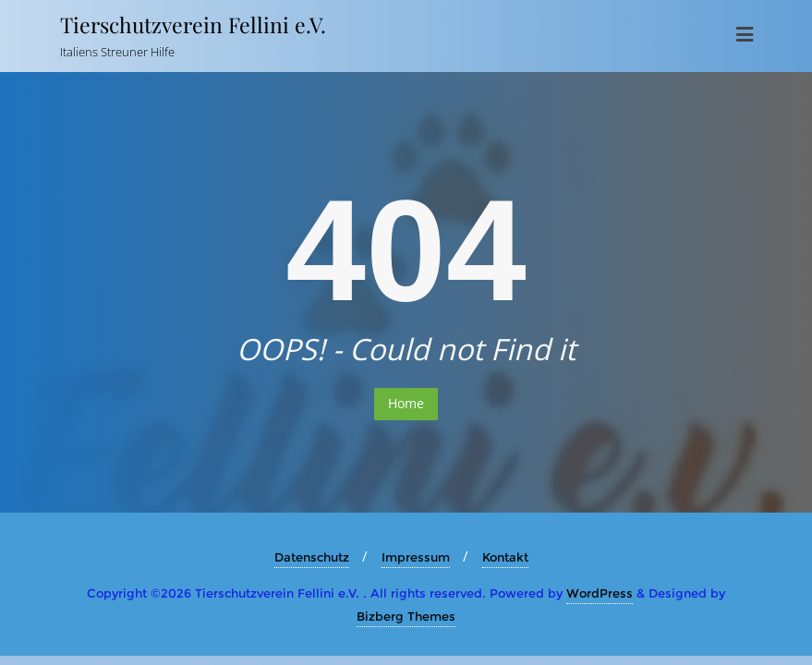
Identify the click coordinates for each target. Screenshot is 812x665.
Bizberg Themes (406, 616)
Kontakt (505, 557)
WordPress (600, 593)
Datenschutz (312, 557)
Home (406, 403)
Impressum (416, 557)
